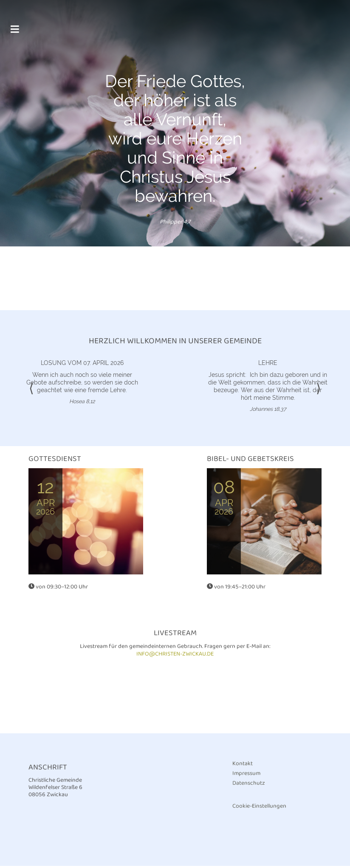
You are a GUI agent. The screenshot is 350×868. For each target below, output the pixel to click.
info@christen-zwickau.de (175, 656)
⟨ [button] (31, 391)
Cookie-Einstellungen (259, 808)
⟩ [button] (319, 391)
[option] (175, 124)
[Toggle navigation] (15, 33)
